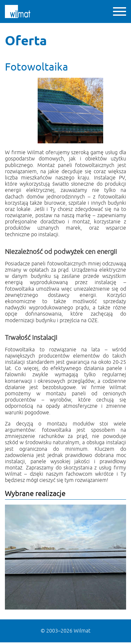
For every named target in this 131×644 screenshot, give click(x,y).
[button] (119, 11)
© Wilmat (65, 631)
